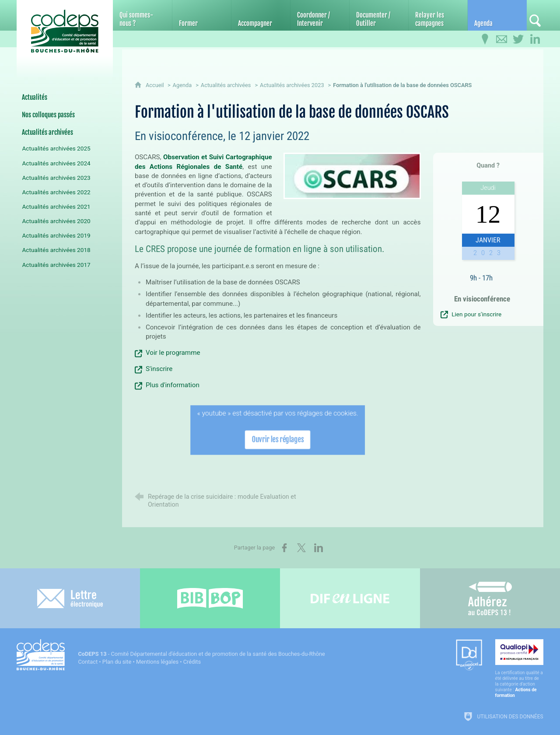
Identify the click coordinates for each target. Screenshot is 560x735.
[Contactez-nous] (502, 39)
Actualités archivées (226, 85)
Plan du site (117, 662)
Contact (88, 662)
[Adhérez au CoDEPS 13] (490, 598)
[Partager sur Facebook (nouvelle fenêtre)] (284, 548)
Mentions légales (157, 662)
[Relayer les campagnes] (438, 15)
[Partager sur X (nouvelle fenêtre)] (301, 548)
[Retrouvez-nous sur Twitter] (518, 39)
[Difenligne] (350, 598)
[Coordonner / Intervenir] (320, 15)
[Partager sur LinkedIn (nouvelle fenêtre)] (318, 548)
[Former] (202, 15)
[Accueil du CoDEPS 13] (65, 31)
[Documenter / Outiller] (379, 15)
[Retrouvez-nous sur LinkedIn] (535, 39)
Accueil (156, 85)
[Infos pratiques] (485, 39)
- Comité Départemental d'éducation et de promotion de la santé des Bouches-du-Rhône (201, 654)
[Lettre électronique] (70, 598)
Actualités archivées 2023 (292, 85)
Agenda (182, 85)
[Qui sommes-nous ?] (142, 15)
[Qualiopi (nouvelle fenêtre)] (519, 669)
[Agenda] (497, 15)
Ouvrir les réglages (278, 438)
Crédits (192, 662)
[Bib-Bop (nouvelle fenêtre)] (210, 598)
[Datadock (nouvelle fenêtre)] (469, 656)
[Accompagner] (261, 15)
